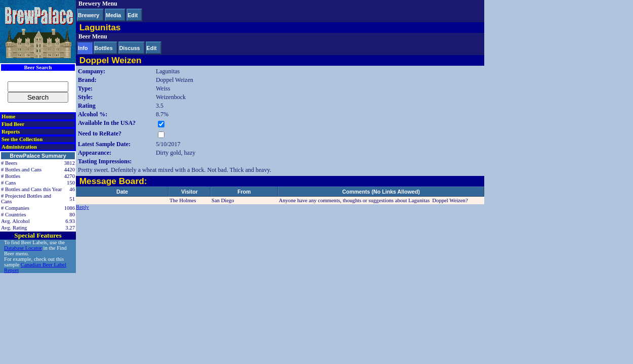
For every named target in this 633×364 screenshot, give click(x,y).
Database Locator (23, 248)
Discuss (130, 48)
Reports (11, 132)
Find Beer (13, 124)
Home (8, 117)
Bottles (104, 48)
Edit (133, 15)
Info (83, 48)
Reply (82, 207)
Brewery (89, 15)
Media (113, 15)
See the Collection (22, 139)
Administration (19, 147)
